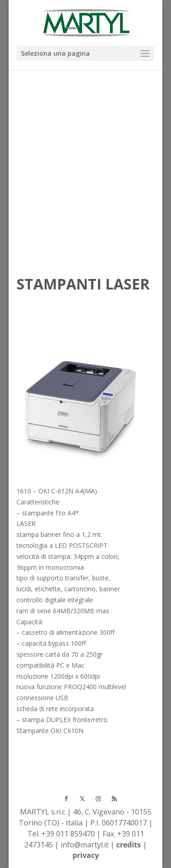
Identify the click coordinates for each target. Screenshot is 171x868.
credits (129, 845)
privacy (86, 855)
